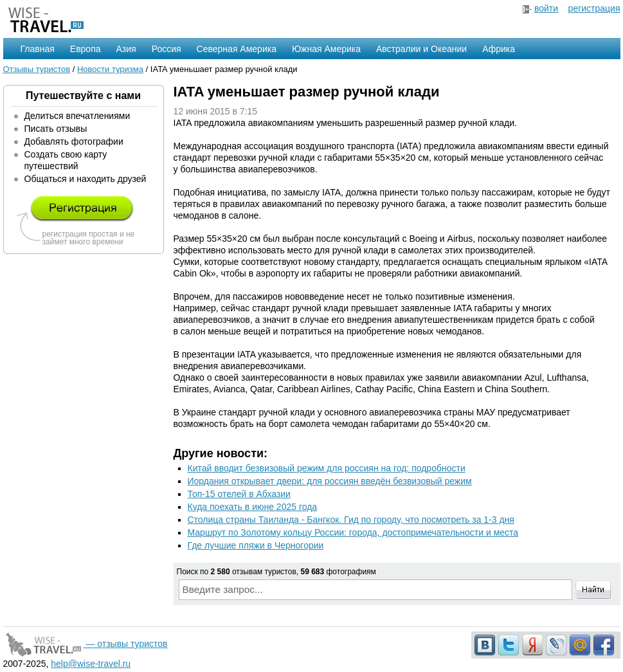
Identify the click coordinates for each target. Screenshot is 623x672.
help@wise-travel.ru (91, 664)
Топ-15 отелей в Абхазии (239, 494)
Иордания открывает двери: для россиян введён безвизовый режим (330, 481)
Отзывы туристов (37, 69)
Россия (167, 49)
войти (546, 8)
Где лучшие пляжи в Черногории (256, 545)
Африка (499, 49)
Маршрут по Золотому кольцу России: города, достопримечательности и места (353, 532)
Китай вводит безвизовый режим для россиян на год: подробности (327, 468)
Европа (86, 49)
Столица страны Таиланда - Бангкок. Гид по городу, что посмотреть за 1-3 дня (351, 520)
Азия (126, 49)
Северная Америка (237, 49)
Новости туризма (110, 69)
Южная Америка (326, 49)
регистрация (594, 8)
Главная (38, 49)
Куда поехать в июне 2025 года (253, 507)
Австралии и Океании (421, 49)
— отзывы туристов (86, 644)
